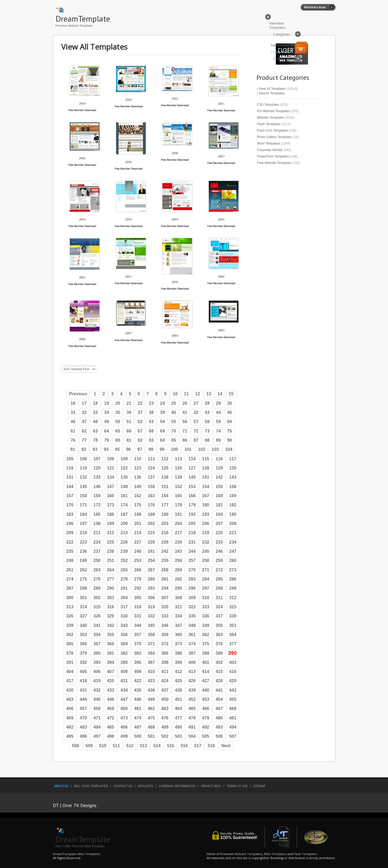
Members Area (315, 7)
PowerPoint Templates (273, 156)
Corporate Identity (270, 150)
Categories (282, 34)
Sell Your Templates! (91, 786)
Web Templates (275, 854)
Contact (279, 59)
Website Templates (271, 118)
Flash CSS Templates (273, 131)
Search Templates (272, 93)
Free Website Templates (274, 163)
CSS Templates (268, 105)
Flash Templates (269, 124)
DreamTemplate (83, 18)
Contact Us (123, 786)
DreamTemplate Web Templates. (77, 854)
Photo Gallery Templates (275, 137)
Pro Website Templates (274, 111)
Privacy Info (211, 786)
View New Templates (277, 25)
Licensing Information (177, 786)
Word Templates (269, 143)
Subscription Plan (284, 45)
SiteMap (259, 786)
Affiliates (145, 786)
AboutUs (61, 786)
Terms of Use (237, 786)
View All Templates (272, 89)
